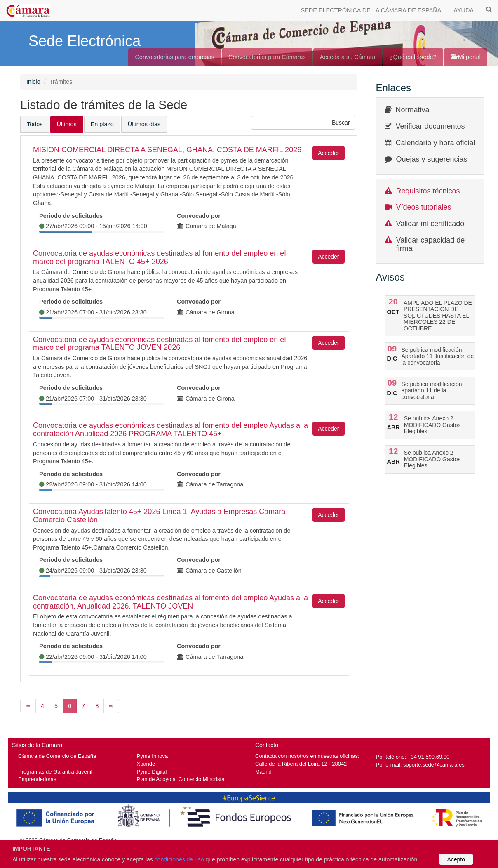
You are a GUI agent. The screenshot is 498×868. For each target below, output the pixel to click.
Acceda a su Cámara (348, 57)
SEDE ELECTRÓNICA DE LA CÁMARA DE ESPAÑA (371, 10)
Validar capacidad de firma (431, 244)
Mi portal (466, 57)
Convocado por (199, 216)
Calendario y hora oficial (436, 143)
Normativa (413, 110)
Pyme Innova (153, 756)
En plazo (102, 124)
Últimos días (144, 124)
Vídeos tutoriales (424, 207)
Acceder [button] (328, 153)
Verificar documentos (430, 126)
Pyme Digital (152, 772)
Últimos (67, 124)
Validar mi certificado (430, 224)
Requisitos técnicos (428, 191)
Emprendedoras (37, 779)
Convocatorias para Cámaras (267, 57)
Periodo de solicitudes (71, 216)
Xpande (146, 764)
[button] (341, 123)
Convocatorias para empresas (175, 57)
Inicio (33, 82)
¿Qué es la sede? (413, 57)
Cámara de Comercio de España (57, 756)
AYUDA (464, 10)
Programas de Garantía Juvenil (55, 772)
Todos (35, 124)
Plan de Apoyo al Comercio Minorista (181, 779)
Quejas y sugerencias (432, 159)
